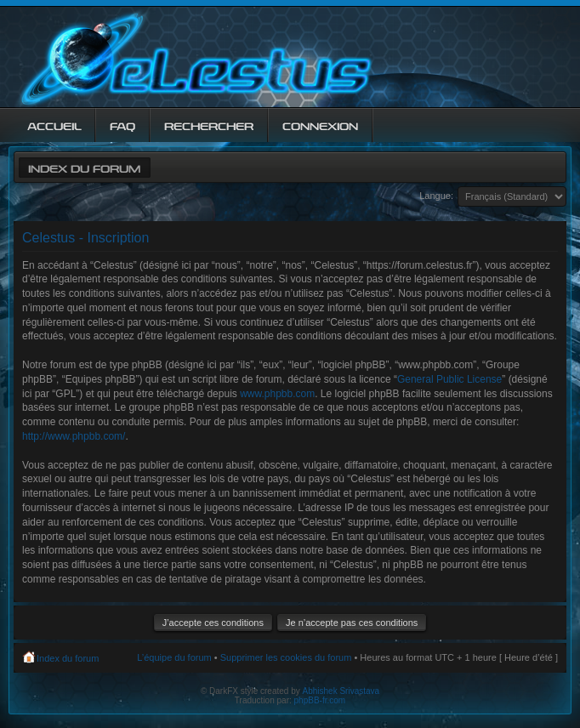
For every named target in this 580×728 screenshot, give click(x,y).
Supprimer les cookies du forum (286, 657)
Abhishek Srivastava (341, 691)
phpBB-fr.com (320, 700)
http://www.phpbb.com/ (74, 436)
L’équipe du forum (174, 657)
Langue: (436, 196)
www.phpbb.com (277, 394)
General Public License (449, 379)
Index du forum (84, 167)
